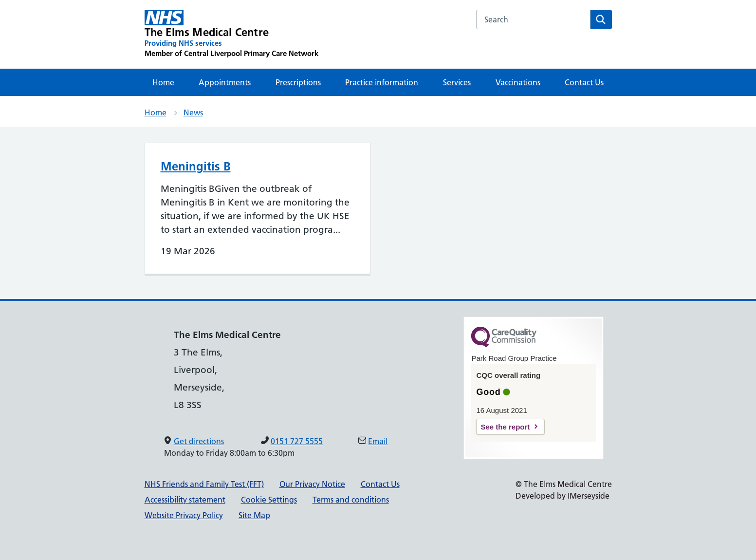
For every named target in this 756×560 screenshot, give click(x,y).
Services (457, 82)
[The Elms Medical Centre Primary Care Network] (231, 34)
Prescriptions (298, 82)
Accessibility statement (185, 500)
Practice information (382, 82)
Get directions (199, 441)
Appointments (225, 82)
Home (163, 82)
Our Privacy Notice (312, 484)
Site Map (254, 515)
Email (378, 441)
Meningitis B (196, 166)
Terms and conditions (351, 500)
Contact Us (584, 82)
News (193, 112)
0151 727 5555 (297, 441)
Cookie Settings (269, 500)
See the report (505, 427)
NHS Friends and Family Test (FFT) (204, 484)
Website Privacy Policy (184, 515)
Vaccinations (518, 82)
